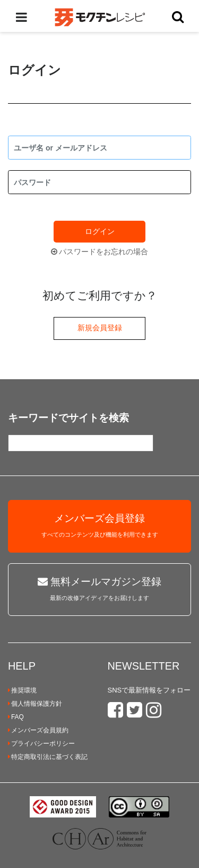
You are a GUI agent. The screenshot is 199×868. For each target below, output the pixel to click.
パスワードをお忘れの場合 (100, 252)
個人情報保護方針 (35, 704)
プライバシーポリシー (41, 744)
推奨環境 (22, 690)
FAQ (16, 717)
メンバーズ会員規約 (38, 730)
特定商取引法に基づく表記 (48, 757)
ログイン (100, 231)
